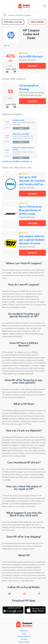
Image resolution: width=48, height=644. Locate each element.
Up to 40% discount (31, 56)
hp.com (7, 45)
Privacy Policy (24, 642)
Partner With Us (24, 636)
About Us (24, 631)
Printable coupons (13, 22)
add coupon (37, 22)
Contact (24, 639)
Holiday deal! (19, 120)
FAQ (24, 634)
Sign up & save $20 (21, 134)
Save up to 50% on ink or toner (23, 149)
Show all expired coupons (17, 162)
